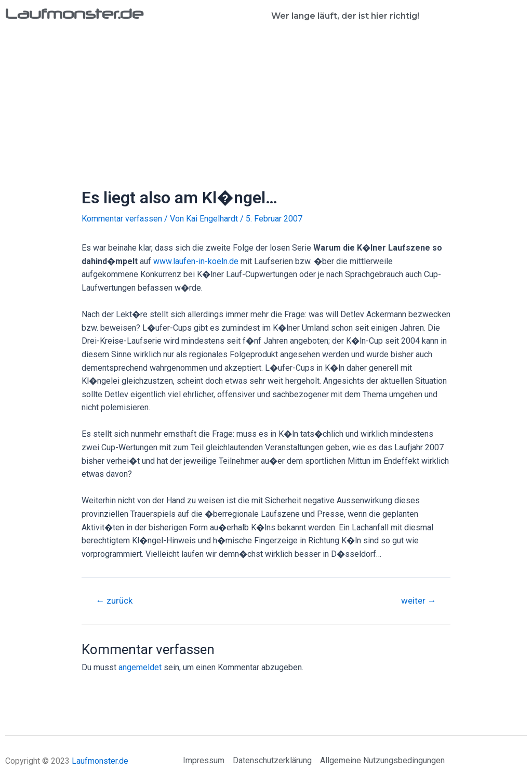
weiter (418, 601)
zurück (115, 601)
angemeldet (140, 667)
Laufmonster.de (76, 13)
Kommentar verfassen (122, 219)
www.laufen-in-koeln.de (196, 261)
